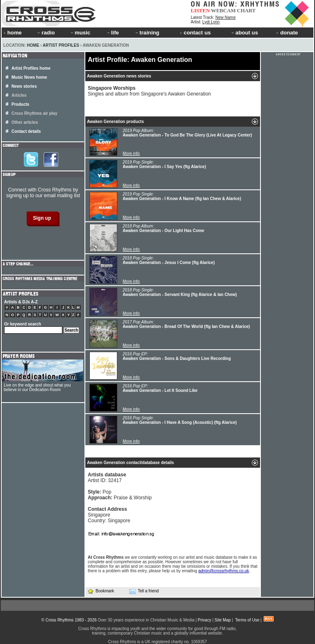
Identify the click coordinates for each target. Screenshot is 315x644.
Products (20, 104)
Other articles (25, 122)
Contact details (26, 131)
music (80, 33)
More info (131, 154)
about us (244, 33)
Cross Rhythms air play (34, 113)
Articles (19, 95)
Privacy (204, 620)
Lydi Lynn (211, 22)
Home (33, 45)
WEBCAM (223, 10)
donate (287, 33)
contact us (195, 33)
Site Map (223, 620)
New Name (225, 17)
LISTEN (200, 10)
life (113, 33)
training (147, 33)
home (13, 33)
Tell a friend (144, 591)
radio (46, 33)
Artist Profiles (61, 45)
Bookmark (101, 591)
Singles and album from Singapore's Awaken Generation (149, 91)
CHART (247, 10)
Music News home (29, 77)
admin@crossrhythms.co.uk (224, 571)
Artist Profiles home (31, 68)
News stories (24, 86)
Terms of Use (247, 620)
